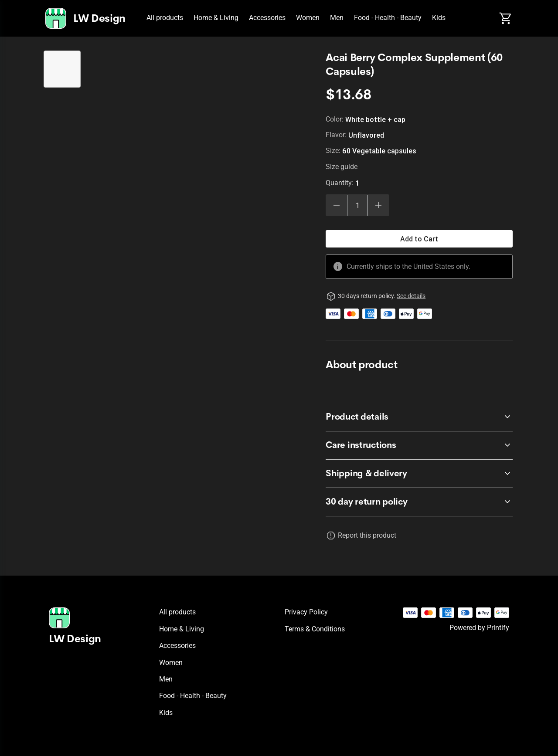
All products (165, 18)
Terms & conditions (315, 629)
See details (411, 296)
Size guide (342, 167)
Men (337, 18)
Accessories (267, 18)
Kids (439, 18)
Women (308, 18)
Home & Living (216, 18)
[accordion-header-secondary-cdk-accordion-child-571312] (419, 445)
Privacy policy (306, 612)
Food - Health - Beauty (388, 18)
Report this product (367, 535)
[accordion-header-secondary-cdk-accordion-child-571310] (419, 502)
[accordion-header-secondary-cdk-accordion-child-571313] (419, 474)
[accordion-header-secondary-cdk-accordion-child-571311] (419, 417)
